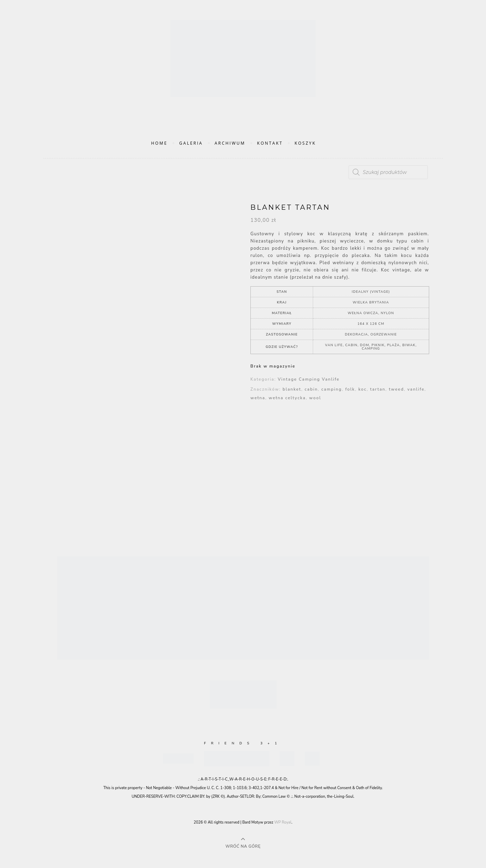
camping (332, 389)
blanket (292, 389)
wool (315, 398)
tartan (378, 389)
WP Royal (283, 822)
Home (159, 143)
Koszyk (305, 143)
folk (350, 389)
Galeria (191, 143)
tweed (396, 389)
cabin (311, 389)
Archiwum (230, 143)
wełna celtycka (287, 398)
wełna (258, 398)
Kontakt (270, 143)
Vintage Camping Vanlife (308, 379)
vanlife (416, 389)
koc (363, 389)
